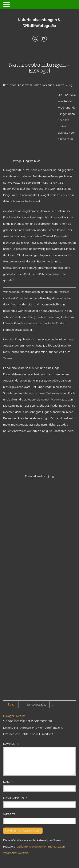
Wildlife (20, 716)
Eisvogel (9, 716)
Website (9, 814)
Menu (40, 52)
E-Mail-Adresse (15, 798)
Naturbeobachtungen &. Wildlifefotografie (39, 23)
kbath (12, 705)
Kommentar (12, 744)
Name (8, 782)
